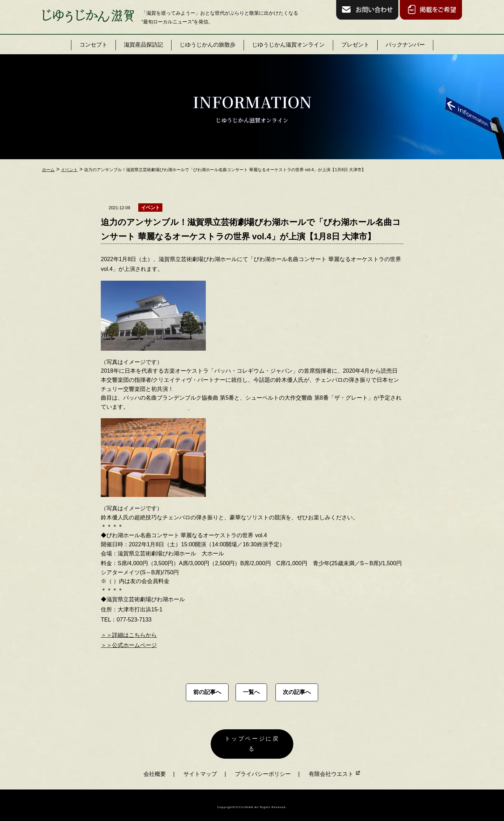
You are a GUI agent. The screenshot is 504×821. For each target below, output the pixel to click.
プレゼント (355, 45)
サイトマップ (200, 769)
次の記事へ (297, 692)
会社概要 (155, 769)
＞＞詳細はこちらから (129, 635)
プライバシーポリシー (263, 769)
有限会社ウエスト (335, 769)
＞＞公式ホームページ (129, 645)
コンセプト (93, 45)
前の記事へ (207, 692)
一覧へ (251, 692)
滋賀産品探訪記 (143, 45)
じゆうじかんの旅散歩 (208, 45)
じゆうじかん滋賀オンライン (288, 45)
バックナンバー (405, 45)
